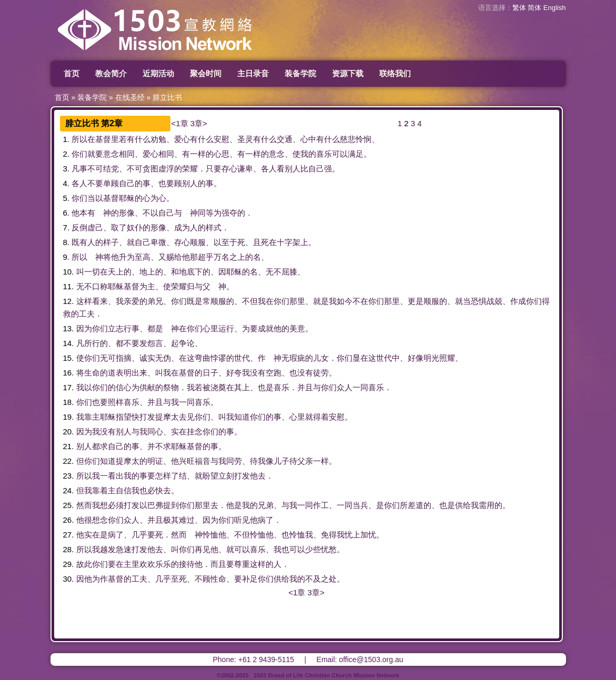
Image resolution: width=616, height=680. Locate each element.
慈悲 (348, 139)
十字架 (289, 242)
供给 (463, 505)
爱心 (182, 139)
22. (69, 461)
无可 (108, 358)
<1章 (180, 123)
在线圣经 (130, 97)
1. (67, 139)
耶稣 (127, 198)
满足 (356, 154)
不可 (95, 169)
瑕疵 (297, 358)
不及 (313, 579)
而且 (218, 564)
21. (69, 446)
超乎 (206, 257)
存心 (229, 169)
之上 (237, 257)
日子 (210, 373)
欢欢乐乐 (155, 564)
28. (69, 549)
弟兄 (155, 301)
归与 (195, 286)
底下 (195, 272)
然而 (84, 505)
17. (69, 387)
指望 (124, 417)
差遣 (416, 505)
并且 (305, 387)
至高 (143, 257)
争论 (187, 343)
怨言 (155, 343)
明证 (155, 461)
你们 (79, 154)
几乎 (139, 535)
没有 (258, 373)
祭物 (171, 387)
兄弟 (266, 505)
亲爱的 (135, 301)
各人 (269, 169)
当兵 (360, 505)
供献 (147, 387)
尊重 (242, 564)
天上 (116, 272)
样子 (111, 242)
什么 (143, 139)
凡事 (79, 169)
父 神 (214, 286)
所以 (79, 139)
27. (69, 535)
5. (67, 198)
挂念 (195, 432)
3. (67, 169)
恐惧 (479, 301)
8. (67, 242)
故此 (84, 564)
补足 (250, 579)
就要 (95, 154)
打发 (147, 417)
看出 (116, 476)
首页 (72, 73)
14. (69, 343)
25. (69, 505)
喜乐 (324, 154)
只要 (214, 169)
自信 (124, 490)
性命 (218, 579)
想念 (100, 520)
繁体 (519, 8)
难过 (187, 520)
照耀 (447, 358)
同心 (155, 432)
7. (67, 227)
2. (67, 154)
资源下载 (348, 73)
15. (69, 358)
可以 (340, 154)
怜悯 (363, 139)
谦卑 (245, 169)
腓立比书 (167, 97)
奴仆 (135, 227)
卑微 (158, 242)
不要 (95, 183)
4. (67, 183)
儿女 (321, 358)
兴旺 (187, 461)
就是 (321, 301)
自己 (316, 169)
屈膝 (289, 272)
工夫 (87, 314)
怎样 (163, 476)
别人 (292, 169)
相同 (127, 154)
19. (69, 417)
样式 (214, 227)
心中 (308, 139)
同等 (206, 213)
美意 (297, 328)
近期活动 (158, 73)
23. (69, 476)
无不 (274, 272)
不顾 (203, 579)
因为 (84, 328)
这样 (84, 301)
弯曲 (203, 358)
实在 (179, 432)
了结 (179, 476)
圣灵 (245, 139)
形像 (127, 213)
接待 (187, 564)
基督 (103, 139)
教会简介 (111, 73)
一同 (360, 387)
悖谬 (218, 358)
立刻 (226, 476)
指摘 (124, 358)
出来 (139, 373)
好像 (416, 358)
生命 (92, 373)
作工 (321, 505)
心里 (210, 328)
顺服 (198, 242)
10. (69, 272)
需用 (487, 505)
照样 (116, 402)
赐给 (174, 257)
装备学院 (300, 73)
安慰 (221, 139)
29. (69, 564)
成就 (266, 328)
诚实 (147, 358)
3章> (199, 123)
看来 (100, 301)
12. (69, 301)
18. (69, 402)
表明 (124, 373)
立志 (116, 328)
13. (69, 328)
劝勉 (158, 139)
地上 (147, 272)
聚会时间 (206, 73)
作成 (518, 301)
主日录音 (253, 73)
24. (69, 490)
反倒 (79, 227)
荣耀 (190, 169)
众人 (345, 387)
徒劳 (321, 373)
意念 (111, 154)
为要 (250, 328)
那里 (297, 301)
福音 (203, 461)
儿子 (281, 461)
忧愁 (329, 549)
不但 (250, 301)
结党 (111, 169)
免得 (329, 535)
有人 (87, 242)
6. (67, 213)
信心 (124, 387)
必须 (116, 505)
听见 (242, 520)
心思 (221, 154)
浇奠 (218, 387)
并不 (155, 446)
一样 (198, 154)
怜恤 (210, 535)
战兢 (494, 301)
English (555, 8)
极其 (171, 520)
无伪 (163, 358)
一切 (92, 272)
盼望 (210, 476)
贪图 (150, 169)
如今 (345, 301)
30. (69, 579)
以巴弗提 (155, 505)
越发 (108, 549)
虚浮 (166, 169)
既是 (195, 301)
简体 (534, 8)
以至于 (225, 242)
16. (69, 373)
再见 (203, 549)
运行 (226, 328)
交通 (285, 139)
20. (69, 432)
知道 (242, 417)
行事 (132, 328)
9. (67, 257)
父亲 (305, 461)
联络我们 (395, 73)
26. (69, 520)
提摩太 (167, 417)
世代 (242, 358)
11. (69, 286)
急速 (124, 549)
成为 (182, 227)
